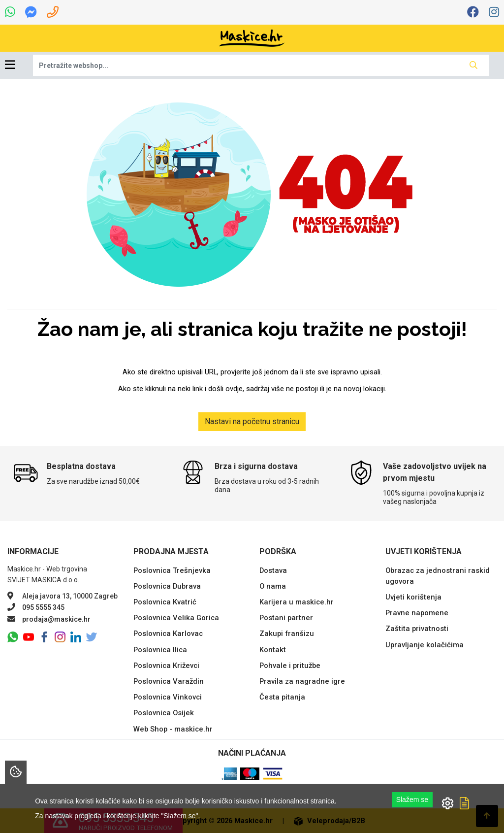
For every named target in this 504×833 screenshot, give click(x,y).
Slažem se (412, 800)
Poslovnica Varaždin (169, 681)
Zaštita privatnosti (417, 629)
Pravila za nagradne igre (302, 681)
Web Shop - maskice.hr (173, 729)
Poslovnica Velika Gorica (176, 618)
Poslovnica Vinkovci (168, 697)
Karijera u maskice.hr (297, 602)
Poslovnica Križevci (166, 666)
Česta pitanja (282, 697)
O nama (273, 586)
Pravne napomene (417, 613)
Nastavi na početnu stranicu (252, 421)
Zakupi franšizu (287, 633)
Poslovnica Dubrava (167, 586)
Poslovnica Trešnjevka (172, 570)
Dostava (273, 570)
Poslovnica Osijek (164, 713)
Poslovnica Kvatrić (165, 602)
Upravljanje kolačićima (425, 645)
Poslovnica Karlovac (168, 633)
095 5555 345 (43, 607)
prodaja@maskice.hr (56, 619)
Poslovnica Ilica (160, 650)
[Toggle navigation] (10, 65)
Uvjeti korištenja (413, 597)
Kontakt (273, 650)
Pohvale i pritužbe (290, 666)
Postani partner (286, 618)
